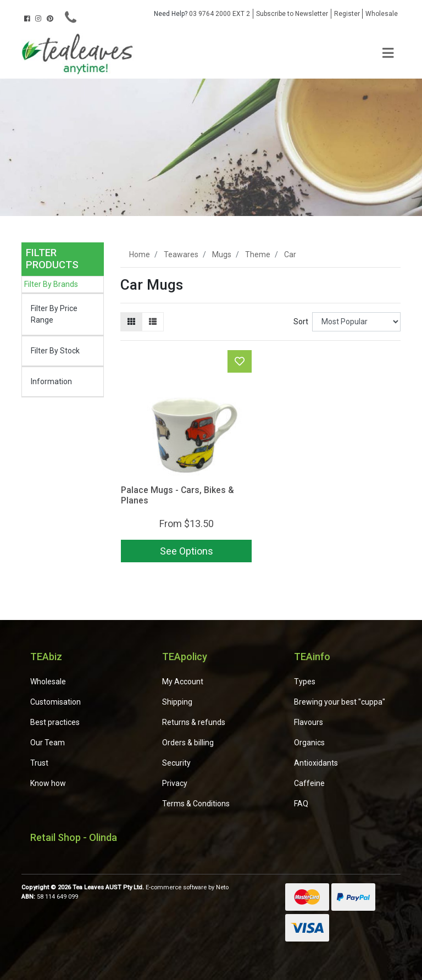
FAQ (301, 804)
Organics (309, 743)
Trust (39, 763)
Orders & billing (188, 743)
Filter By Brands (51, 284)
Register (347, 14)
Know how (48, 783)
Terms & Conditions (196, 804)
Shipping (177, 702)
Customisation (55, 702)
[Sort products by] (356, 322)
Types (305, 682)
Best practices (55, 722)
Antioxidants (316, 763)
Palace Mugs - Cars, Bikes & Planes (177, 495)
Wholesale (382, 14)
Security (176, 763)
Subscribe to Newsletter (292, 14)
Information (51, 381)
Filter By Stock (55, 351)
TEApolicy (185, 657)
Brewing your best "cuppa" (340, 702)
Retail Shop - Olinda (74, 837)
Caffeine (309, 783)
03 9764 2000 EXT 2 (202, 14)
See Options (187, 551)
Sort (301, 322)
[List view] (153, 322)
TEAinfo (312, 657)
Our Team (48, 743)
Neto (222, 887)
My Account (183, 682)
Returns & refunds (194, 722)
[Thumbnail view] (131, 322)
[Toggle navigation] (388, 54)
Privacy (175, 783)
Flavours (309, 722)
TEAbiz (46, 657)
